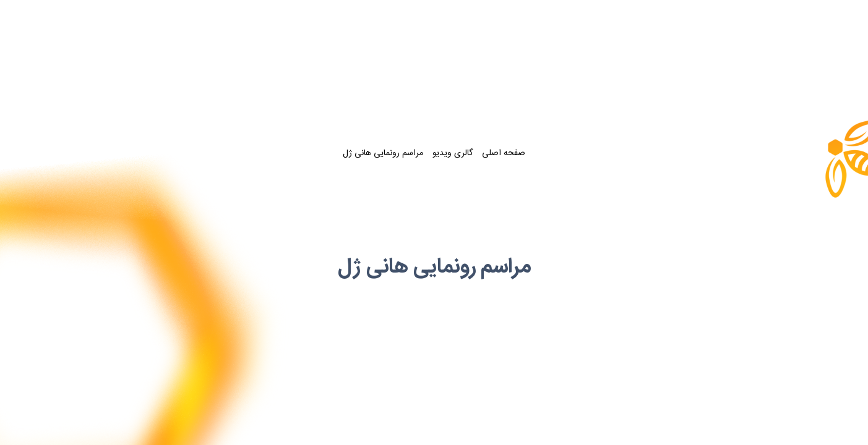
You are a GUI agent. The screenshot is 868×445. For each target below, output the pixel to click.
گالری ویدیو (453, 154)
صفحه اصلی (504, 154)
